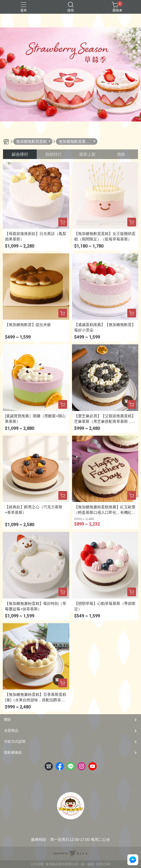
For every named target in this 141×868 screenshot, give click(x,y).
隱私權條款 (13, 752)
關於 (8, 720)
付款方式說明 (15, 741)
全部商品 (11, 731)
